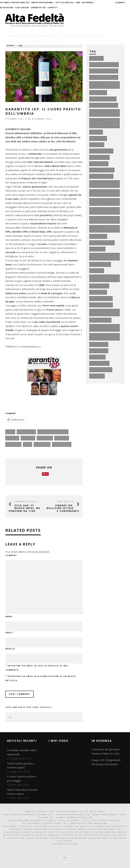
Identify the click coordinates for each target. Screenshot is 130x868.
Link (78, 3)
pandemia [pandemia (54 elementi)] (99, 286)
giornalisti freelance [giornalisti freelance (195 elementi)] (104, 211)
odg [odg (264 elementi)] (97, 271)
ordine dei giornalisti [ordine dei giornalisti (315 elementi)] (101, 278)
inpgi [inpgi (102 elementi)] (97, 249)
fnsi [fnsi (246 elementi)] (97, 145)
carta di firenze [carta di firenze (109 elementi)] (104, 65)
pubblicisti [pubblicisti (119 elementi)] (101, 305)
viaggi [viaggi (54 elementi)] (97, 357)
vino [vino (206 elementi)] (97, 376)
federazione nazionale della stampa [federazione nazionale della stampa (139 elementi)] (101, 123)
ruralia (99, 36)
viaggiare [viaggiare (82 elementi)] (99, 363)
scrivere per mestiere (19, 36)
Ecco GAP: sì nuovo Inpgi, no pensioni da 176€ (25, 508)
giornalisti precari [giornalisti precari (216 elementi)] (103, 220)
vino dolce (42, 444)
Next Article (65, 501)
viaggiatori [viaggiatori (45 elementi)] (101, 370)
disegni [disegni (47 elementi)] (98, 93)
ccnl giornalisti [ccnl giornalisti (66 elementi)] (104, 71)
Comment (11, 555)
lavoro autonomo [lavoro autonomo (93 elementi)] (102, 257)
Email (9, 633)
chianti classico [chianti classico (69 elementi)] (104, 77)
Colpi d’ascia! (22, 8)
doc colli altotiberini (53, 432)
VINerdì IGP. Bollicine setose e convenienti (63, 508)
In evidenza (88, 3)
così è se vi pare (16, 42)
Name (9, 617)
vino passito (62, 444)
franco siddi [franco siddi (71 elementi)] (101, 151)
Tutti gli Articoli (65, 3)
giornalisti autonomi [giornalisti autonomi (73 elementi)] (104, 184)
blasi (10, 432)
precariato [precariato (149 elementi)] (101, 298)
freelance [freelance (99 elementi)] (99, 157)
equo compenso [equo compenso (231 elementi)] (104, 105)
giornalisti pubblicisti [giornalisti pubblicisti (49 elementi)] (100, 229)
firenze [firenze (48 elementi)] (98, 138)
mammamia (45, 438)
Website (10, 649)
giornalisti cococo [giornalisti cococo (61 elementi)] (103, 193)
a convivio (85, 36)
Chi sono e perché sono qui (15, 3)
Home (11, 45)
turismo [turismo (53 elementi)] (99, 351)
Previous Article (25, 501)
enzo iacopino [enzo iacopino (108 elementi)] (103, 99)
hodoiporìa (69, 36)
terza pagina (35, 42)
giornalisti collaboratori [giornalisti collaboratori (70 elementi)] (103, 202)
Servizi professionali (42, 3)
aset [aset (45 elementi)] (96, 58)
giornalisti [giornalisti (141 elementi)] (101, 176)
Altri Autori (7, 8)
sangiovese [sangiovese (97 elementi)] (100, 320)
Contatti (52, 8)
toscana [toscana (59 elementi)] (99, 344)
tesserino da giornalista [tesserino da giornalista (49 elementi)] (101, 337)
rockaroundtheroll (47, 36)
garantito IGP (38, 8)
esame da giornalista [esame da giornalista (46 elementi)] (104, 113)
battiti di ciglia (55, 42)
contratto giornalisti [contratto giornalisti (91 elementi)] (101, 85)
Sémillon (62, 438)
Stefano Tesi (15, 119)
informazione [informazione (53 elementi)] (102, 243)
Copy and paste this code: (29, 707)
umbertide (13, 444)
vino (28, 444)
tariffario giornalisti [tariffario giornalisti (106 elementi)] (101, 328)
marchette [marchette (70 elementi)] (100, 264)
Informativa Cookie (65, 844)
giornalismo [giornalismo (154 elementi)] (102, 170)
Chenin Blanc (26, 432)
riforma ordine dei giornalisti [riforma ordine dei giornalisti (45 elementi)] (102, 313)
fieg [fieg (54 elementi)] (96, 132)
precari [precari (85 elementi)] (98, 292)
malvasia (28, 438)
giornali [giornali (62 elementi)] (99, 164)
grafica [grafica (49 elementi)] (98, 236)
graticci (12, 438)
